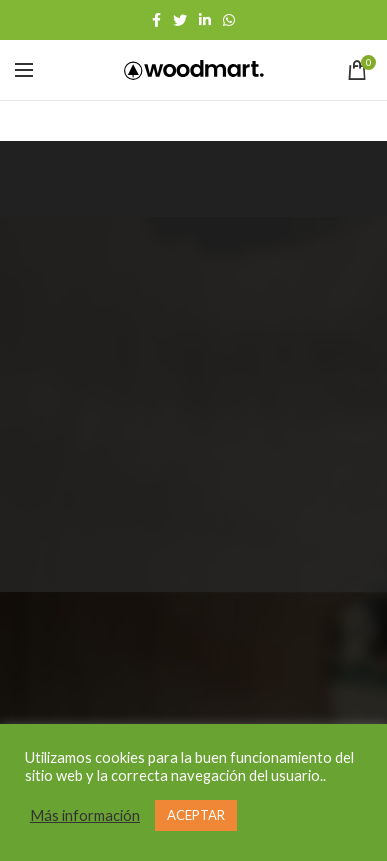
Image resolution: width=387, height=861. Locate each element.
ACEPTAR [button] (196, 815)
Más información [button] (85, 815)
